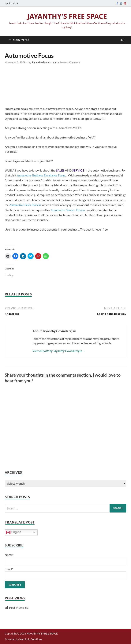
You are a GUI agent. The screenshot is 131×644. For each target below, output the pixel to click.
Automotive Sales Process (25, 205)
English (14, 532)
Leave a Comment (70, 62)
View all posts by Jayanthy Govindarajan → (59, 351)
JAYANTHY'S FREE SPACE (67, 16)
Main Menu (21, 40)
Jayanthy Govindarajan (44, 62)
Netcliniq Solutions (31, 639)
